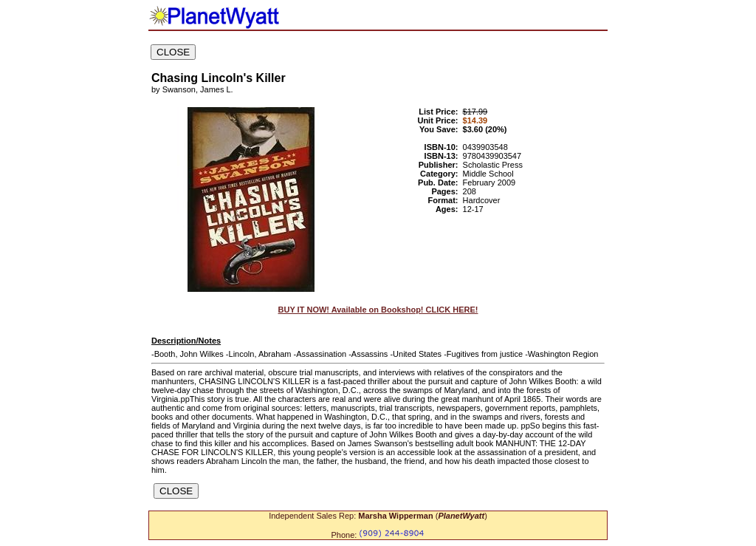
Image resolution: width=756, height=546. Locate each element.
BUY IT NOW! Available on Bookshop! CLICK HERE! (378, 310)
